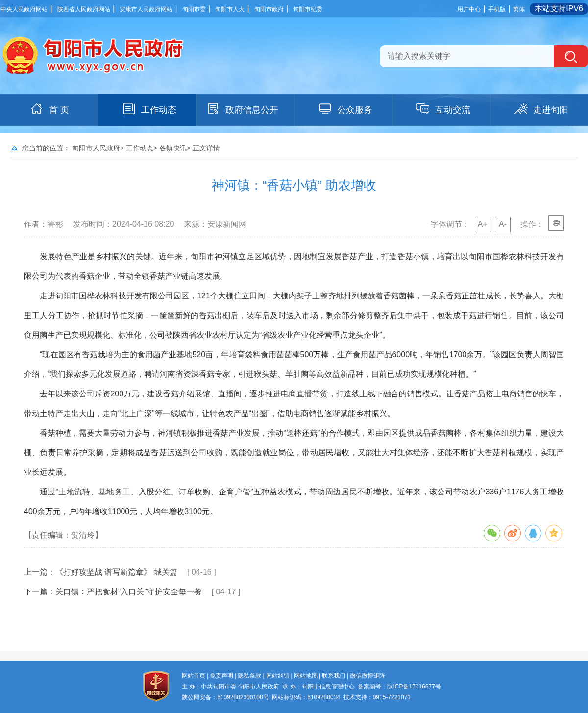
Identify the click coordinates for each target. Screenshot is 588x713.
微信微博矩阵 (367, 676)
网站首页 (194, 676)
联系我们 (334, 676)
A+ (483, 224)
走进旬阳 (541, 109)
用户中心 (469, 9)
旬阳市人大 (230, 9)
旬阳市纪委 (308, 9)
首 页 (49, 109)
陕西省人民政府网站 (84, 9)
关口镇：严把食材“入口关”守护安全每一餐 (129, 592)
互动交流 (443, 109)
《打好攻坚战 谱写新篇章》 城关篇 (116, 572)
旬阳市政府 (269, 9)
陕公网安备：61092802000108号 (225, 697)
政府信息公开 (242, 109)
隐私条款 (249, 676)
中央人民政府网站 (24, 9)
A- (503, 224)
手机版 (497, 9)
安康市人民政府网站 (146, 9)
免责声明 (221, 676)
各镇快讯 (173, 148)
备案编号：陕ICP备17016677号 (399, 687)
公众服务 (345, 109)
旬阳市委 (194, 9)
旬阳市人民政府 (96, 148)
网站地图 (306, 676)
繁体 (519, 9)
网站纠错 (278, 676)
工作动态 (149, 109)
